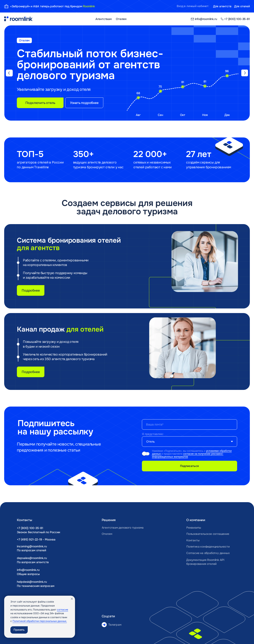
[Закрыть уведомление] (72, 599)
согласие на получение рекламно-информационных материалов (188, 455)
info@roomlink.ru (28, 570)
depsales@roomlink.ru (32, 558)
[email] (190, 425)
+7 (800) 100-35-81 (30, 528)
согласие (63, 610)
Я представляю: (153, 434)
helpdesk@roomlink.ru (32, 582)
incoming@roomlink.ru (32, 546)
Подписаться (189, 466)
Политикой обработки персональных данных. (40, 621)
